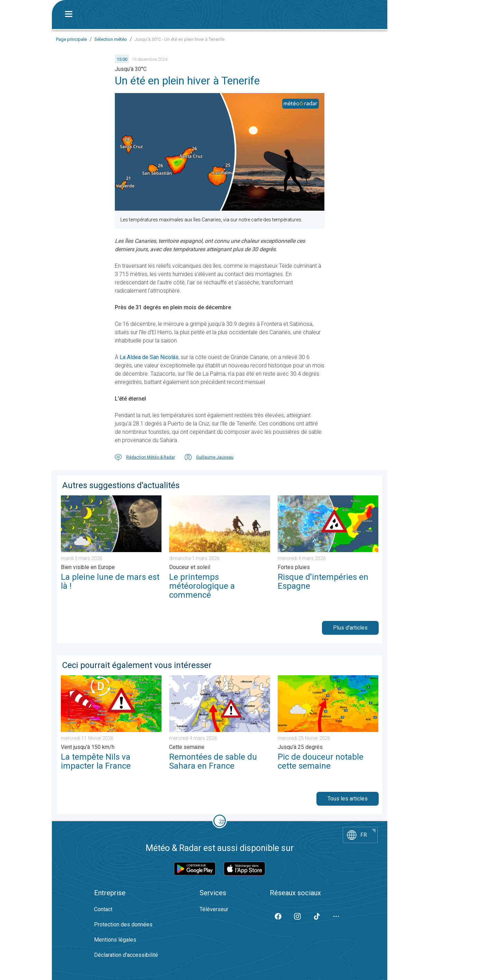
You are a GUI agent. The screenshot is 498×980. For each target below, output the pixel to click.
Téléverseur (214, 909)
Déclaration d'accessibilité (126, 955)
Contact (103, 909)
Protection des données (123, 924)
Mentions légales (115, 940)
